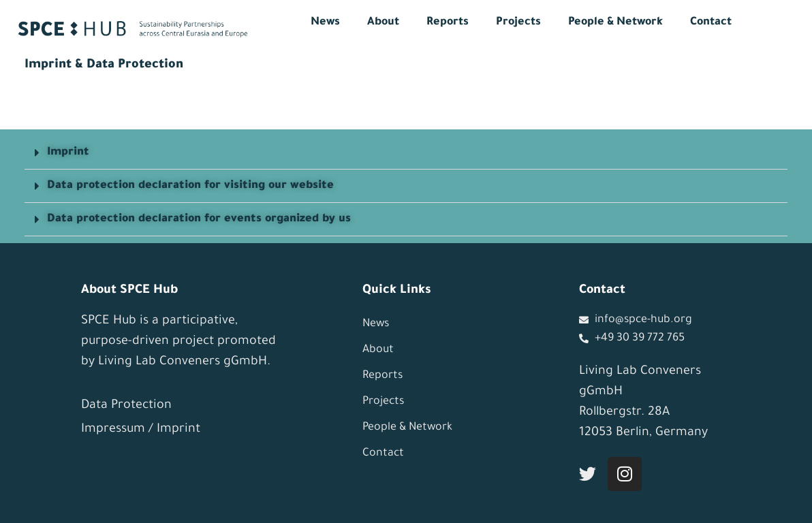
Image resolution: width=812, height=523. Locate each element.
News (325, 22)
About (383, 22)
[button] (406, 153)
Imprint (68, 153)
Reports (448, 22)
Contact (711, 22)
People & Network (615, 22)
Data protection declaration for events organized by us (199, 219)
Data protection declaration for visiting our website (190, 186)
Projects (518, 22)
